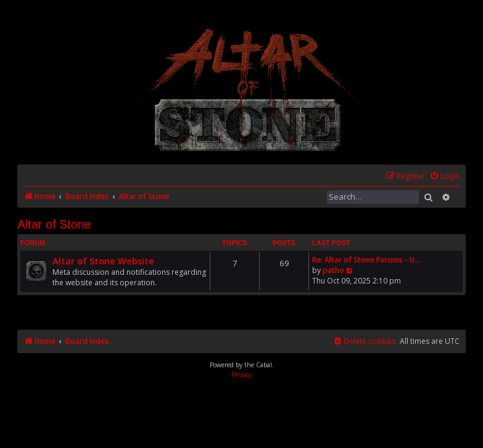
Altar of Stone (54, 224)
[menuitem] (444, 177)
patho (333, 270)
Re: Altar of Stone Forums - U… (366, 260)
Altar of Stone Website (103, 261)
